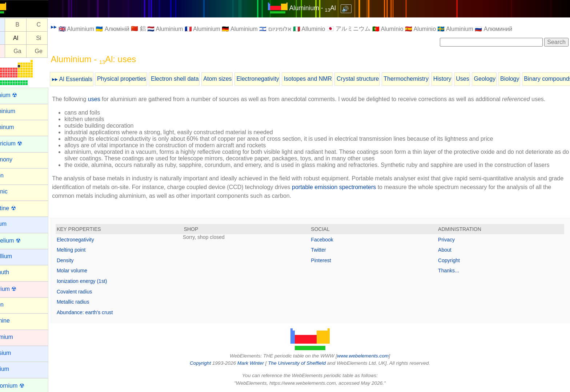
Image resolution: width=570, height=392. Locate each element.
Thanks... (453, 271)
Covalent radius (91, 292)
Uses (479, 79)
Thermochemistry (423, 79)
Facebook (331, 240)
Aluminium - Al (321, 8)
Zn (13, 51)
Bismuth (16, 272)
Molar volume (89, 271)
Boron (13, 305)
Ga (34, 51)
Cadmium (17, 337)
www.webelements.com (372, 356)
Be (13, 25)
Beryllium (17, 256)
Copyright (453, 260)
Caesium (17, 353)
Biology (527, 79)
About (449, 250)
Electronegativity (275, 79)
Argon (13, 175)
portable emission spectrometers (367, 187)
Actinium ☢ (20, 95)
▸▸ (71, 27)
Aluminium (19, 111)
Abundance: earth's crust (102, 312)
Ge (55, 51)
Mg (13, 38)
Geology (502, 79)
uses (111, 99)
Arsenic (15, 191)
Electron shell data (192, 79)
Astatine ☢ (19, 208)
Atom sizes (234, 79)
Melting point (88, 250)
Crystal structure (375, 79)
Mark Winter (259, 363)
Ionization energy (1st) (99, 281)
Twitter (327, 250)
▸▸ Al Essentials (89, 79)
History (459, 79)
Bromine (16, 321)
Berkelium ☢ (21, 241)
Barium (14, 224)
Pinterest (330, 260)
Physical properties (139, 79)
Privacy (451, 240)
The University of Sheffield (306, 363)
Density (82, 260)
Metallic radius (90, 302)
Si (56, 38)
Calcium (16, 369)
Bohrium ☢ (19, 289)
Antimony (17, 159)
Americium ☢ (22, 143)
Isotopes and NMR (325, 79)
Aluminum (18, 127)
